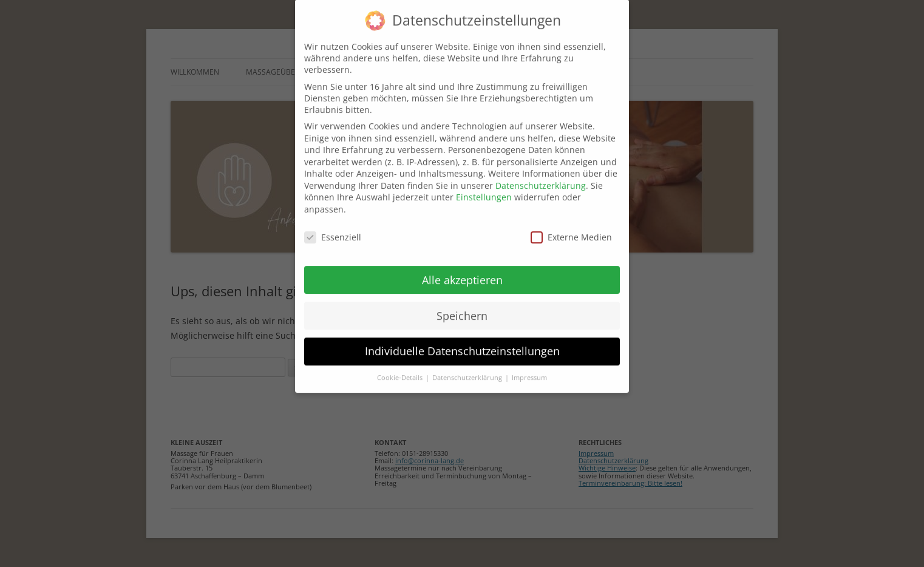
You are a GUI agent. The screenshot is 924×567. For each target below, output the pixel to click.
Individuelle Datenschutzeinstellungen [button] (462, 341)
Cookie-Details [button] (401, 367)
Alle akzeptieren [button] (462, 269)
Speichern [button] (462, 305)
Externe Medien (571, 226)
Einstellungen (484, 187)
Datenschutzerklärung (541, 175)
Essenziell (333, 226)
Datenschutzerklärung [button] (468, 367)
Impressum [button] (529, 367)
